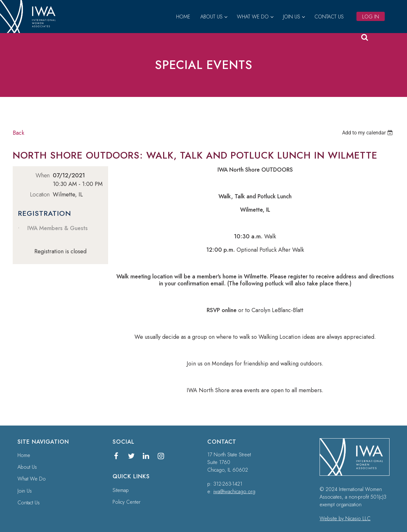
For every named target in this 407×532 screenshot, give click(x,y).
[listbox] (368, 133)
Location (40, 194)
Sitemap (121, 490)
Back (18, 133)
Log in (371, 17)
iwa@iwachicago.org (234, 491)
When (43, 175)
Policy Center (127, 502)
